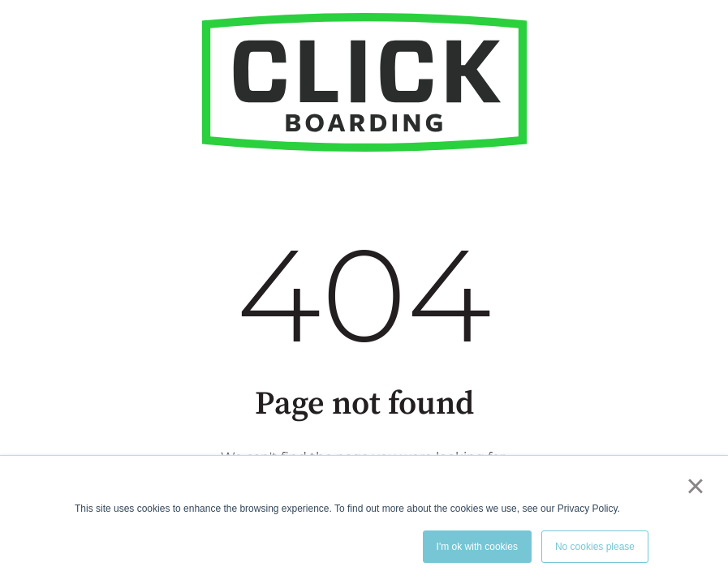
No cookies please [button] (595, 547)
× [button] (695, 486)
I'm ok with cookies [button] (477, 547)
